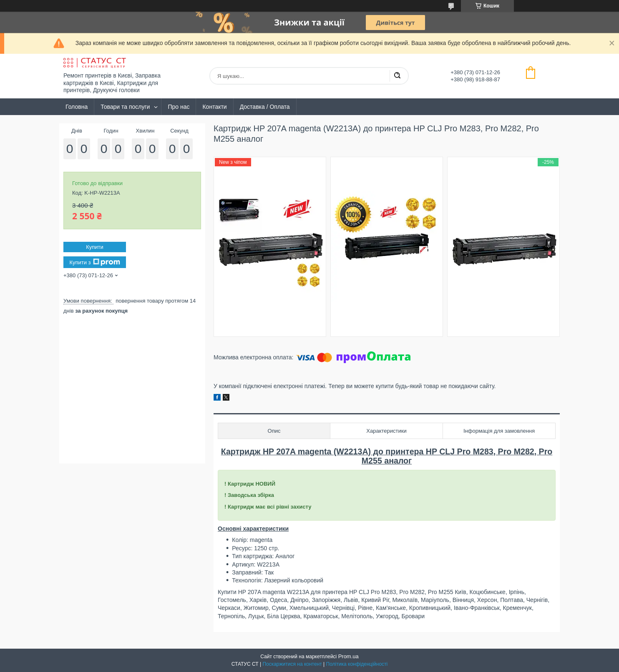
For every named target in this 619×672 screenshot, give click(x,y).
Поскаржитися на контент (292, 664)
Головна (77, 107)
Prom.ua (349, 656)
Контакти (214, 107)
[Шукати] (397, 76)
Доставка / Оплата (265, 107)
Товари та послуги (125, 107)
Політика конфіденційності (357, 664)
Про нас (179, 107)
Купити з (94, 262)
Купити (95, 247)
